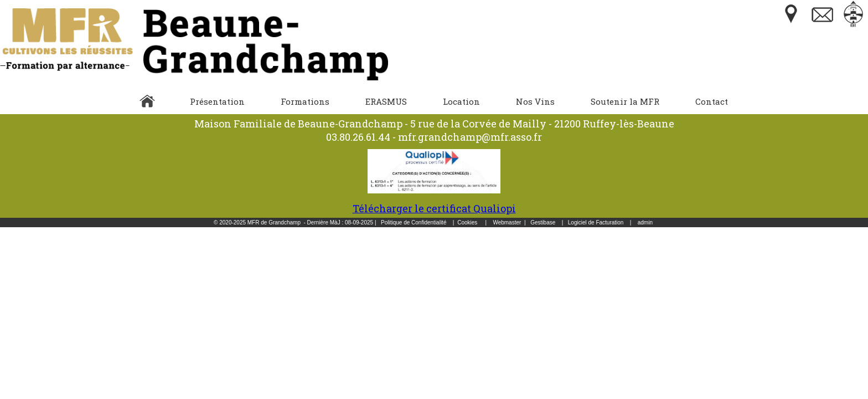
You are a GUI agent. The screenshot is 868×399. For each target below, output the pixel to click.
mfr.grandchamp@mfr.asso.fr (470, 137)
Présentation (217, 101)
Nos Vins (535, 101)
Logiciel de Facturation (596, 222)
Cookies (467, 222)
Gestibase (543, 222)
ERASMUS (386, 101)
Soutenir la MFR (625, 101)
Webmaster (507, 222)
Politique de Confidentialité (414, 222)
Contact (712, 101)
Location (461, 101)
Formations (305, 101)
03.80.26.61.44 (358, 137)
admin (645, 222)
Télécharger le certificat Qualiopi (434, 202)
